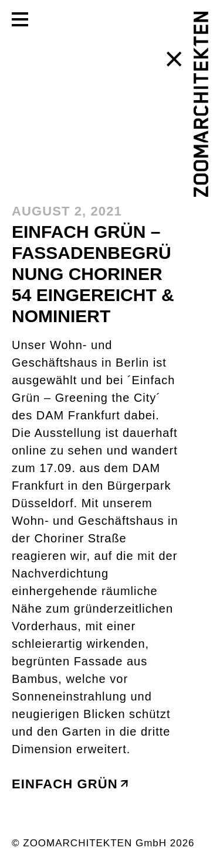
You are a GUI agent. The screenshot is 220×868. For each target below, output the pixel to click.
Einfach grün (69, 784)
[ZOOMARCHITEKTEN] (201, 104)
